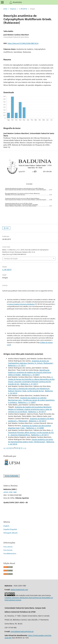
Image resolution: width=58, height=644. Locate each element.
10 (19, 448)
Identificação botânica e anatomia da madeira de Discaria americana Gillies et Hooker (30, 372)
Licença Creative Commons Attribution (21, 304)
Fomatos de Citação (11, 259)
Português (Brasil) (10, 533)
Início (5, 9)
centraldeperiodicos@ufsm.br (22, 631)
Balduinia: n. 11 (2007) (27, 402)
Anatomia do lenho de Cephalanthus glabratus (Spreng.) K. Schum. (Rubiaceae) (31, 362)
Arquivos (13, 9)
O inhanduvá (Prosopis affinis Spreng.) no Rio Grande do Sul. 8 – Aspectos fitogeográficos (31, 433)
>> (25, 448)
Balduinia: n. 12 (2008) (35, 428)
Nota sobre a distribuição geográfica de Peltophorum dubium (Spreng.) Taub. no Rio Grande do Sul (29, 390)
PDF (7, 228)
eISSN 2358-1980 (10, 492)
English (6, 526)
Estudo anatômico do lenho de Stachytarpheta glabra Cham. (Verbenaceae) (31, 441)
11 (22, 448)
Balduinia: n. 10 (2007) (31, 375)
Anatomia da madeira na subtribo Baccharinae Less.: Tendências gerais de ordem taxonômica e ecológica (31, 400)
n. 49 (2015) (23, 9)
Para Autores (8, 550)
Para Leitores (8, 547)
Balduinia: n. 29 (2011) (40, 435)
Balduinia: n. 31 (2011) (17, 365)
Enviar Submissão (12, 476)
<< (4, 448)
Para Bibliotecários (10, 554)
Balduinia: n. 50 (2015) (38, 421)
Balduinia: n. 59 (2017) (37, 412)
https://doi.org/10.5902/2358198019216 (23, 43)
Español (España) (10, 529)
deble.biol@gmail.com (19, 590)
